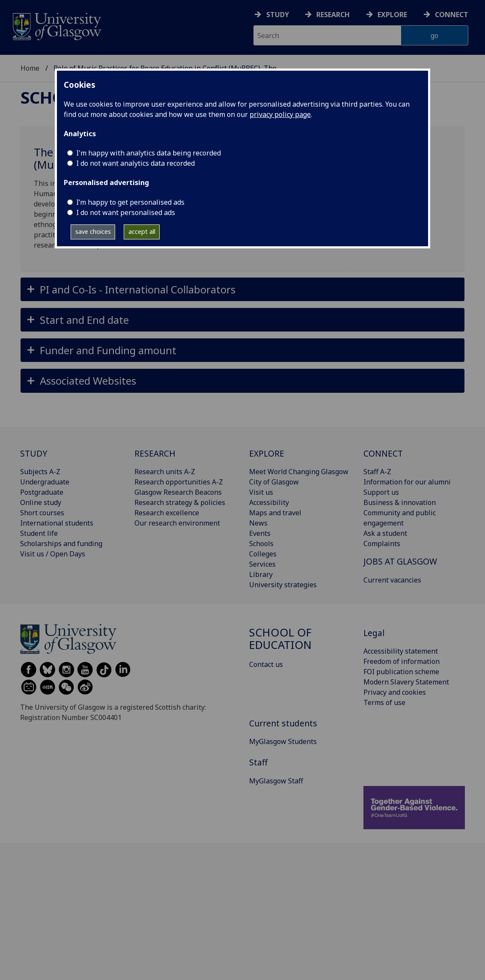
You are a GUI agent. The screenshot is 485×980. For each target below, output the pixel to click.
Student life (39, 533)
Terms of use (384, 702)
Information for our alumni (407, 482)
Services (262, 564)
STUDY (34, 453)
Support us (381, 492)
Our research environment (177, 523)
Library (261, 574)
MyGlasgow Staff (276, 781)
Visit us (261, 492)
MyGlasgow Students (283, 741)
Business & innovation (400, 502)
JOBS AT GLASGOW (400, 561)
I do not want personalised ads (126, 212)
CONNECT (383, 453)
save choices (93, 232)
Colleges (263, 554)
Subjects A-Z (40, 472)
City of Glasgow (274, 482)
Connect (452, 15)
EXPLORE (267, 453)
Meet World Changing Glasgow (299, 472)
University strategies (283, 585)
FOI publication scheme (401, 672)
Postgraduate (42, 492)
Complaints (382, 544)
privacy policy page (280, 114)
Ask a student (385, 533)
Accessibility (269, 502)
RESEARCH (155, 453)
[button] (242, 289)
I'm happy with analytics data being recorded (149, 153)
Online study (41, 502)
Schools (261, 544)
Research (333, 15)
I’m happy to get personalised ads (130, 202)
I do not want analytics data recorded (135, 163)
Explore (392, 15)
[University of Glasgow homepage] (56, 25)
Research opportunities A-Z (179, 482)
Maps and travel (275, 513)
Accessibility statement (401, 651)
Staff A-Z (377, 472)
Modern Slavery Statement (406, 682)
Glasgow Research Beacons (178, 492)
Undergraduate (45, 482)
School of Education (280, 639)
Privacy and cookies (395, 692)
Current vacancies (392, 580)
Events (260, 533)
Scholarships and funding (61, 544)
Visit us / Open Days (53, 554)
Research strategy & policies (180, 502)
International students (57, 523)
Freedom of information (402, 661)
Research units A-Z (165, 472)
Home (30, 68)
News (258, 523)
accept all (142, 232)
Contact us (266, 664)
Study (278, 15)
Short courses (42, 513)
